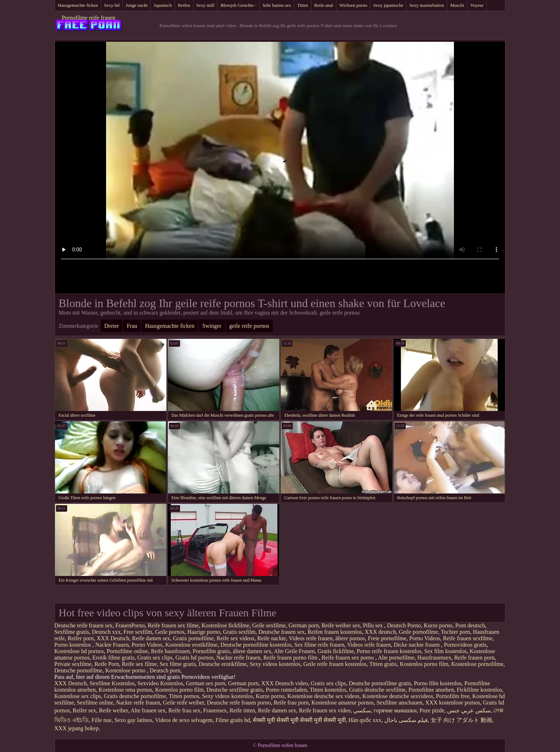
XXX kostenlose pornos (453, 703)
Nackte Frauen (112, 645)
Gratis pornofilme (193, 638)
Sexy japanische (388, 5)
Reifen (184, 5)
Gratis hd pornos (194, 658)
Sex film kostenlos (446, 651)
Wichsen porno (353, 5)
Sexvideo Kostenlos (160, 683)
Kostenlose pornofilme (477, 664)
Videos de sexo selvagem (184, 720)
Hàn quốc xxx (365, 720)
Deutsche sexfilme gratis (235, 690)
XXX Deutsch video (284, 683)
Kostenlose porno (126, 670)
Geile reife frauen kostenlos (335, 664)
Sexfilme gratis (72, 632)
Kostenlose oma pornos (125, 690)
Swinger (212, 326)
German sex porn (205, 683)
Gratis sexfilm (239, 632)
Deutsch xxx (106, 632)
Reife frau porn (291, 703)
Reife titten (242, 710)
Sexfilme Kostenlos (112, 683)
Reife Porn (107, 664)
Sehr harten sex (277, 5)
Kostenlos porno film (424, 664)
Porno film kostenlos (438, 683)
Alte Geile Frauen (294, 651)
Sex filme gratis (178, 664)
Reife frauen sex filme (173, 625)
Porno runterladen (286, 690)
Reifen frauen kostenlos (335, 632)
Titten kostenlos (328, 690)
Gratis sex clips (155, 658)
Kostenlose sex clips (78, 696)
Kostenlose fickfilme (225, 625)
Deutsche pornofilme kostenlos (256, 645)
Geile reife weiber (183, 703)
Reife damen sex (151, 638)
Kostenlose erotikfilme (191, 645)
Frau (132, 326)
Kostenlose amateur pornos (342, 703)
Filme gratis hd (233, 720)
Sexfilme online (95, 703)
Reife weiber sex (341, 625)
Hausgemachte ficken (78, 5)
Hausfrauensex (434, 658)
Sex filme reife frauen (319, 645)
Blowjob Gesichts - (238, 5)
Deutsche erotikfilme (223, 664)
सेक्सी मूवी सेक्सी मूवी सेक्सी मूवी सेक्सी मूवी (299, 720)
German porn (304, 625)
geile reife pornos (249, 326)
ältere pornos (350, 638)
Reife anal (324, 5)
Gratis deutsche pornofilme (135, 696)
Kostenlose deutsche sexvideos (398, 696)
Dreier (112, 326)
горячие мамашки (395, 710)
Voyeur (477, 5)
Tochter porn (455, 632)
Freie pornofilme (387, 638)
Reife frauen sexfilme (468, 638)
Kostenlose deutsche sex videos (323, 696)
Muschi (457, 5)
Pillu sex (374, 625)
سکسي (362, 710)
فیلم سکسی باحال (406, 720)
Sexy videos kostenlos (275, 664)
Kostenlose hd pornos (79, 651)
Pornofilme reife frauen (89, 18)
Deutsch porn (165, 670)
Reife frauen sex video (325, 710)
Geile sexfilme (269, 625)
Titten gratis (383, 664)
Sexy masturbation (427, 5)
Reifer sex (84, 710)
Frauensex (215, 710)
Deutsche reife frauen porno (239, 703)
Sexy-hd (112, 5)
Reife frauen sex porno (349, 658)
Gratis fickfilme (336, 651)
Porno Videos (425, 638)
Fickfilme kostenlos (479, 690)
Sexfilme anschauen (399, 703)
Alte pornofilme (396, 658)
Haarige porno (204, 632)
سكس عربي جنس (469, 710)
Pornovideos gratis (465, 645)
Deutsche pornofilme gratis (380, 683)
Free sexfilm (138, 632)
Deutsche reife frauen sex (83, 625)
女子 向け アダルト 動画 (461, 720)
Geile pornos (170, 632)
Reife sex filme (139, 664)
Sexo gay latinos (133, 720)
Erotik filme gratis (113, 658)
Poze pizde (432, 710)
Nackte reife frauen (238, 658)
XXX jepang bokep (76, 728)
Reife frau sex (184, 710)
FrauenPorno (130, 625)
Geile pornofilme (419, 632)
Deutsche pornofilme (78, 670)
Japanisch (163, 5)
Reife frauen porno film (291, 658)
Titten (303, 5)
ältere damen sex (252, 651)
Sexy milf (206, 5)
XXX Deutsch (113, 638)
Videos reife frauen (311, 638)
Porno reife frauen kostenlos (389, 651)
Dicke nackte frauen (417, 645)
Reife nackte (271, 638)
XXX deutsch (380, 632)
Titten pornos (184, 696)
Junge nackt (137, 5)
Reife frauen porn (474, 658)
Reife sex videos (236, 638)
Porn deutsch (470, 625)
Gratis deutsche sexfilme (377, 690)
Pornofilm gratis (211, 651)
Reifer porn (81, 638)
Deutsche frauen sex (281, 632)
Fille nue (101, 720)
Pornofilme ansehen (431, 690)
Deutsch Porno (404, 625)
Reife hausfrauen (171, 651)
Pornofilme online (127, 651)
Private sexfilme (73, 664)
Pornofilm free (453, 696)
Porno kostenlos (73, 645)
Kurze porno (438, 625)
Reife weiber (114, 710)
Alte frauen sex (148, 710)
